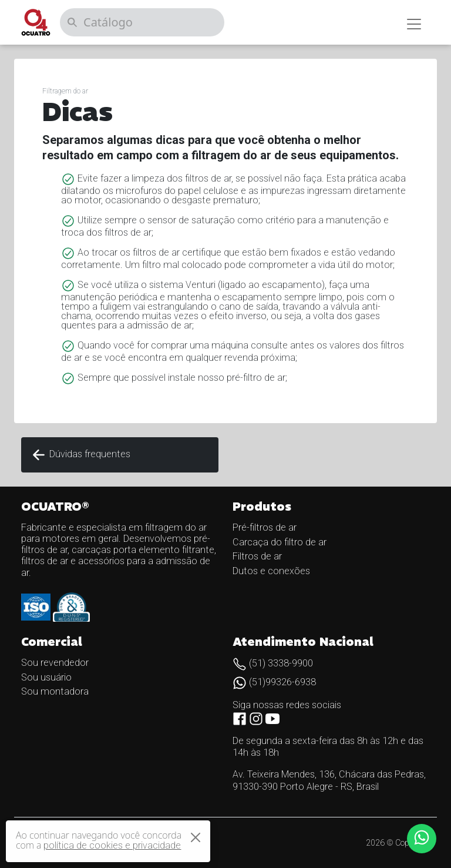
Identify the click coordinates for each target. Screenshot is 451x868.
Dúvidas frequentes (80, 455)
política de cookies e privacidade (112, 845)
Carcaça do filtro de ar (280, 542)
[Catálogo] (142, 22)
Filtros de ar (257, 556)
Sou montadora (55, 691)
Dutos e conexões (271, 571)
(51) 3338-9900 (273, 663)
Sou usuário (46, 677)
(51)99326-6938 (274, 682)
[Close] (196, 837)
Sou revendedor (55, 663)
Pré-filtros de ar (265, 527)
